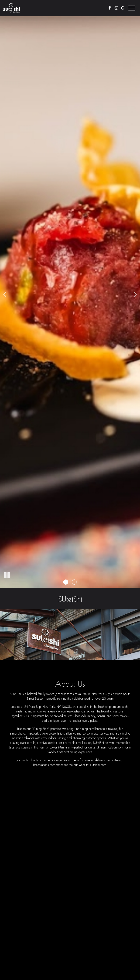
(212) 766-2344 (77, 860)
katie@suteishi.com (112, 860)
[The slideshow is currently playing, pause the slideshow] (7, 575)
